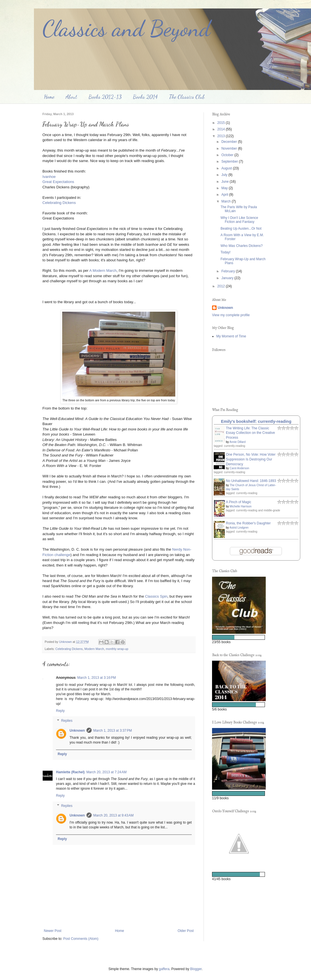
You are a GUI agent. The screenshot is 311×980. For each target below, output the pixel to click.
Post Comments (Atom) (81, 939)
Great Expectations (58, 182)
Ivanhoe (49, 177)
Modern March (94, 649)
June (225, 182)
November (230, 148)
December (230, 142)
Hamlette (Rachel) (70, 772)
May (225, 188)
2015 (222, 123)
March (227, 201)
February (229, 271)
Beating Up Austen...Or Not (241, 229)
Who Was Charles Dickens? (242, 246)
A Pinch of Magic (238, 502)
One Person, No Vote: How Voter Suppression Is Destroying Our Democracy (251, 459)
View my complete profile (231, 315)
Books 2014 (145, 97)
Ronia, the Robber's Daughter (248, 523)
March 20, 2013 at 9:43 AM (113, 815)
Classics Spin (156, 596)
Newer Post (53, 931)
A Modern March (103, 271)
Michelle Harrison (240, 506)
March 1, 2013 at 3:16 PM (96, 678)
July (225, 175)
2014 (222, 129)
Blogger (196, 969)
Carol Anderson (239, 468)
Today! (225, 252)
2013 (222, 136)
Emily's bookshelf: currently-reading (256, 421)
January (228, 278)
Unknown (77, 731)
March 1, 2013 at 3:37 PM (113, 731)
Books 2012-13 (105, 97)
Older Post (186, 931)
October (228, 155)
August (227, 168)
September (230, 161)
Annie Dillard (238, 442)
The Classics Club (187, 97)
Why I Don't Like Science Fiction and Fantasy (239, 220)
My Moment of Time (231, 336)
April (225, 195)
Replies (67, 721)
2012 (222, 286)
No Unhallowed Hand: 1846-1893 (251, 481)
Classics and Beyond (126, 28)
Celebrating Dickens (59, 203)
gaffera (164, 969)
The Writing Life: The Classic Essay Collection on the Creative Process (250, 433)
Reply (60, 711)
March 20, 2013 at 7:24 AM (106, 772)
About (71, 97)
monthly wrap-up (117, 649)
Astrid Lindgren (239, 528)
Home (49, 97)
